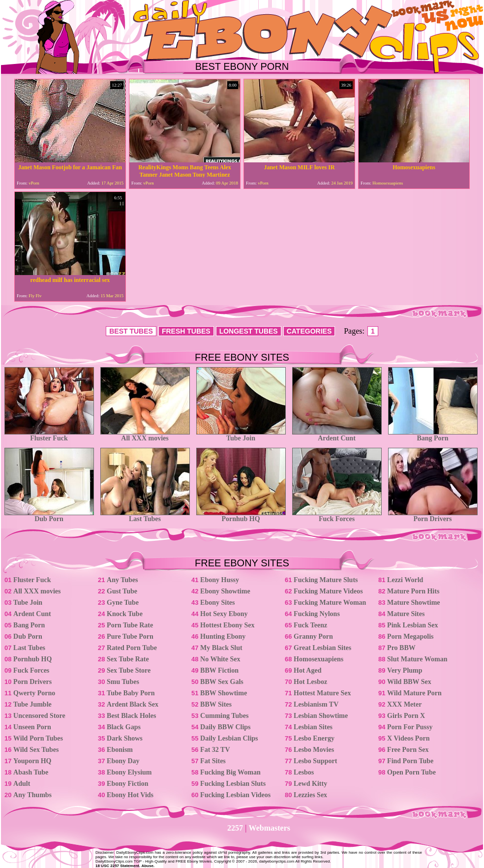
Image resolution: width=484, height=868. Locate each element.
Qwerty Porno (34, 693)
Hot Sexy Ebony (224, 614)
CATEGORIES (309, 331)
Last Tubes (145, 516)
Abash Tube (31, 772)
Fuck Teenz (310, 625)
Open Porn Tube (411, 772)
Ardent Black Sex (133, 704)
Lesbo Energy (314, 738)
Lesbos (304, 772)
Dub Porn (49, 516)
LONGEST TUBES (249, 331)
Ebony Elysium (129, 772)
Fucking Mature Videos (328, 591)
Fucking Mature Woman (330, 603)
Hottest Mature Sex (322, 693)
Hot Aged (307, 670)
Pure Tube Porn (130, 636)
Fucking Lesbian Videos (235, 795)
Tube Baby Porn (131, 693)
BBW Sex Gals (222, 682)
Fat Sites (213, 761)
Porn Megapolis (410, 636)
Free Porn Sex (408, 750)
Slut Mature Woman (417, 659)
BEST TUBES (131, 331)
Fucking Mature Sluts (326, 580)
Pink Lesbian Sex (412, 625)
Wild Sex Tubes (36, 750)
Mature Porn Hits (413, 591)
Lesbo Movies (314, 750)
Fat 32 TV (215, 750)
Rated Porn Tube (132, 648)
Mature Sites (406, 614)
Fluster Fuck (49, 435)
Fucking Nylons (317, 614)
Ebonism (120, 750)
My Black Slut (221, 648)
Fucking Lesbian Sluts (233, 784)
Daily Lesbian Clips (229, 738)
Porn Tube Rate (130, 625)
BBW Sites (216, 704)
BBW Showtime (224, 693)
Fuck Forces (337, 516)
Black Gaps (124, 727)
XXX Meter (404, 704)
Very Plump (405, 670)
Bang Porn (433, 435)
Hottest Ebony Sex (227, 625)
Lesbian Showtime (321, 716)
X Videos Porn (408, 738)
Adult (22, 784)
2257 (235, 828)
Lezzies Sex (310, 795)
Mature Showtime (413, 603)
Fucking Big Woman (230, 772)
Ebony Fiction (127, 784)
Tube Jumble (32, 704)
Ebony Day (123, 761)
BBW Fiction (219, 670)
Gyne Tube (123, 603)
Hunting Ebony (223, 636)
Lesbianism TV (316, 704)
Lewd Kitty (310, 784)
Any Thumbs (32, 795)
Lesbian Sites (313, 727)
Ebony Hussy (220, 580)
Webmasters (270, 828)
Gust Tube (122, 591)
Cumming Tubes (224, 716)
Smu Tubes (123, 682)
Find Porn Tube (410, 761)
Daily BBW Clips (225, 727)
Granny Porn (313, 636)
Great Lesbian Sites (322, 648)
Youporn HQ (32, 761)
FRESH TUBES (186, 331)
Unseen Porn (32, 727)
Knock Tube (125, 614)
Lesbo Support (315, 761)
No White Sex (220, 659)
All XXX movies (145, 435)
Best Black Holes (131, 716)
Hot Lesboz (310, 682)
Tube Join (241, 435)
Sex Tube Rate (128, 659)
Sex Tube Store (129, 670)
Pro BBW (401, 648)
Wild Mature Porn (414, 693)
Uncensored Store (39, 716)
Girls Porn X (406, 716)
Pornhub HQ (241, 516)
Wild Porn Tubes (38, 738)
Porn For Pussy (410, 727)
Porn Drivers (433, 516)
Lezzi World (405, 580)
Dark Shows (125, 738)
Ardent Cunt (337, 435)
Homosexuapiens (318, 659)
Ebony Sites (217, 603)
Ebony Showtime (225, 591)
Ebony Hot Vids (130, 795)
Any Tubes (122, 580)
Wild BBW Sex (409, 682)
